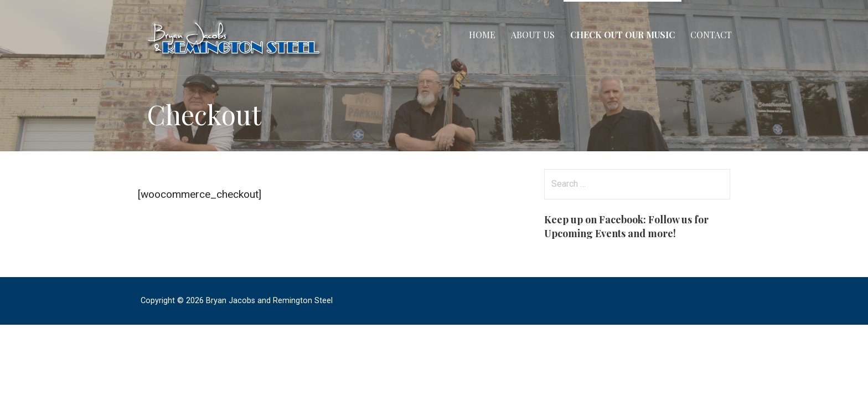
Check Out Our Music (622, 35)
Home (482, 35)
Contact (711, 35)
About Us (533, 35)
